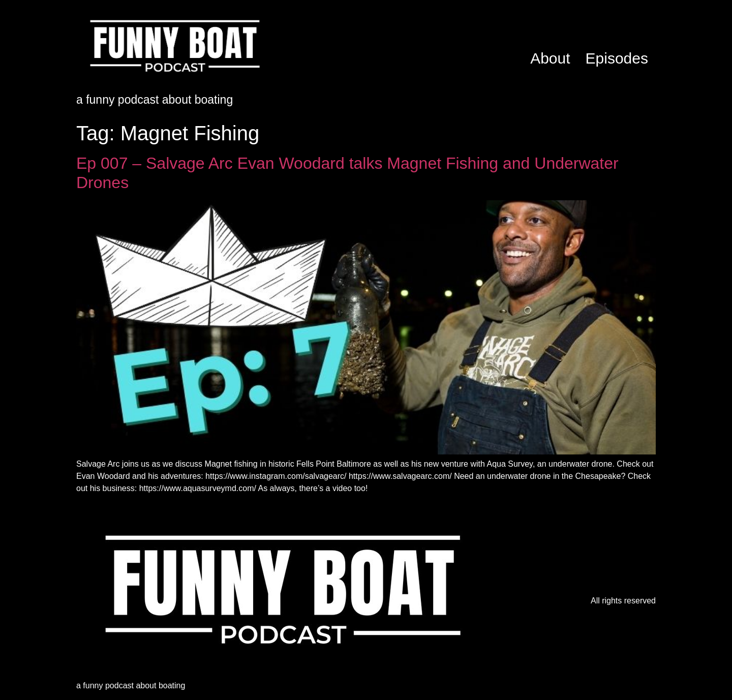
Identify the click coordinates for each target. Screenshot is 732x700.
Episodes (617, 58)
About (550, 58)
